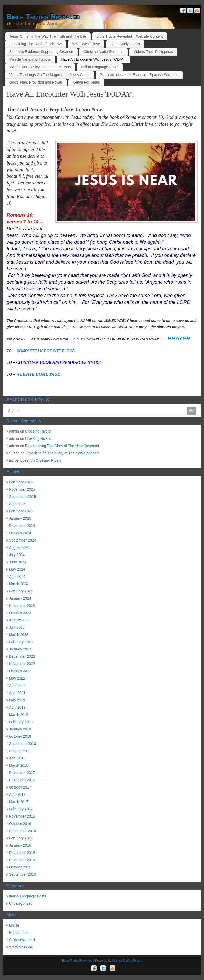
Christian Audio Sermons (103, 52)
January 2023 (20, 649)
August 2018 (19, 751)
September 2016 (23, 831)
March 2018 (19, 765)
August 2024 (19, 547)
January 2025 (20, 518)
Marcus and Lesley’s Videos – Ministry (40, 67)
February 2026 (21, 482)
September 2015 (23, 874)
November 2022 (22, 664)
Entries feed (19, 933)
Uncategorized (21, 903)
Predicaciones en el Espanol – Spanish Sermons (139, 75)
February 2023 (21, 642)
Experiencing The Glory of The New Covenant (62, 446)
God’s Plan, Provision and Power (36, 82)
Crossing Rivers (38, 431)
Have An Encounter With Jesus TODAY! (93, 59)
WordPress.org (21, 947)
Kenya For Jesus (86, 82)
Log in (14, 925)
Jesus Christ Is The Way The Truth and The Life (48, 36)
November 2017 (22, 780)
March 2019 (19, 715)
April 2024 (17, 577)
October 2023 (20, 613)
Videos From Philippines (153, 52)
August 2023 (19, 620)
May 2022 (17, 678)
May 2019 (17, 700)
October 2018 (20, 736)
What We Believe (86, 44)
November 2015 (22, 860)
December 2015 (22, 853)
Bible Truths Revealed (43, 17)
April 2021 (17, 693)
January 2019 (20, 729)
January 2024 (20, 598)
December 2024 (22, 526)
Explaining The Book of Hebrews (36, 44)
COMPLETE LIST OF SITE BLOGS (46, 351)
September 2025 (23, 497)
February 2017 (21, 809)
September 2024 (23, 540)
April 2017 (17, 794)
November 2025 (22, 489)
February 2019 (21, 722)
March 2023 (19, 635)
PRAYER (179, 339)
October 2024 (20, 533)
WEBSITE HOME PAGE (38, 374)
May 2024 (17, 569)
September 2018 (23, 744)
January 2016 (20, 845)
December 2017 (22, 773)
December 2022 (22, 656)
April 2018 (17, 758)
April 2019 (17, 707)
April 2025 (17, 504)
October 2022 (20, 671)
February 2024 (21, 591)
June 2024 (18, 562)
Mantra (117, 961)
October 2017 (20, 787)
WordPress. (134, 961)
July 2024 (17, 555)
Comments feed (22, 940)
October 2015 (20, 867)
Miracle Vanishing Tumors (30, 59)
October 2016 (20, 824)
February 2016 (21, 838)
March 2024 (19, 584)
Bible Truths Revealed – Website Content (130, 36)
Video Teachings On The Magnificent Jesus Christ (49, 75)
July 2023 (17, 627)
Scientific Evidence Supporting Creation (41, 52)
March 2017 (19, 802)
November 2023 (22, 606)
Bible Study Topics (125, 44)
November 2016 (22, 816)
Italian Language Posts (100, 67)
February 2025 (21, 511)
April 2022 (17, 686)
